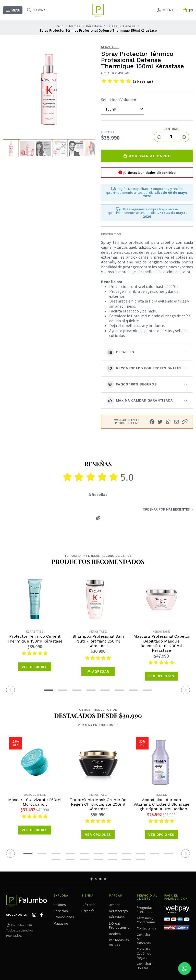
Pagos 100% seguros (132, 384)
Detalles (120, 352)
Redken (115, 934)
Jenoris (115, 905)
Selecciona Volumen (119, 100)
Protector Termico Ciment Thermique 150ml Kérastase (35, 639)
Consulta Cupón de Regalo (144, 953)
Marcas (75, 26)
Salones (60, 905)
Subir (98, 879)
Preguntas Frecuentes (146, 910)
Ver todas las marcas (119, 942)
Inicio (60, 26)
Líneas (112, 26)
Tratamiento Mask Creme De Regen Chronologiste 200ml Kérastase (98, 804)
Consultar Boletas (144, 966)
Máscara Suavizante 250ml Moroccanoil (35, 802)
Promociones (64, 917)
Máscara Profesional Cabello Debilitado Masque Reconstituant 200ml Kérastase (161, 643)
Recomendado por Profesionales (144, 368)
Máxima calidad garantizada (140, 401)
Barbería (88, 911)
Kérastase (94, 26)
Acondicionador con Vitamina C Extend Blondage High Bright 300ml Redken (161, 804)
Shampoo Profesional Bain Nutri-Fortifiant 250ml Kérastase (98, 641)
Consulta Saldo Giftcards (144, 939)
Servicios (61, 911)
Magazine (61, 923)
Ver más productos (98, 725)
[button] (185, 422)
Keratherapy (119, 911)
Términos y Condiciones (146, 920)
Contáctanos (146, 928)
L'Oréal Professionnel (120, 925)
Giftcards (88, 905)
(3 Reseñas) (143, 81)
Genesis (129, 26)
